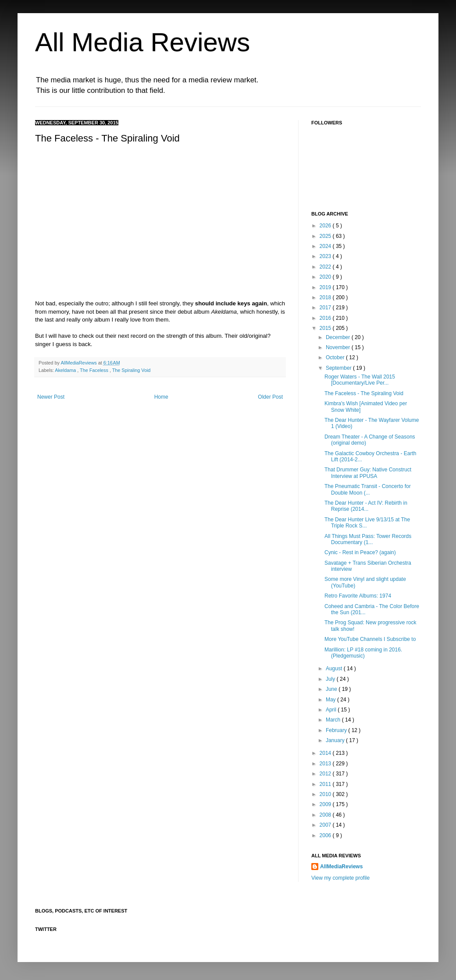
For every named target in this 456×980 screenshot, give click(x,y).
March (334, 720)
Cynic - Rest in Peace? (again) (360, 552)
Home (161, 397)
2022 (326, 267)
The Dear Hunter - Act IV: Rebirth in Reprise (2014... (366, 506)
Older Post (270, 397)
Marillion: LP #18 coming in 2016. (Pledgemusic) (363, 653)
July (331, 679)
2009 (326, 804)
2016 (326, 318)
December (339, 337)
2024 (326, 246)
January (336, 740)
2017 (326, 308)
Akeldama (66, 370)
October (336, 357)
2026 (326, 226)
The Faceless (95, 370)
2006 (326, 835)
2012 (326, 774)
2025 (326, 236)
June (332, 689)
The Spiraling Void (132, 370)
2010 (326, 794)
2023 (326, 256)
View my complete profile (340, 878)
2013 (326, 764)
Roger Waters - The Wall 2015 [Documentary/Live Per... (360, 380)
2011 (326, 784)
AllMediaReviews (79, 363)
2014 (326, 753)
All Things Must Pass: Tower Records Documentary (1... (368, 539)
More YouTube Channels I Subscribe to (370, 639)
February (337, 730)
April (332, 710)
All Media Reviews (142, 42)
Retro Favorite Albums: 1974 (358, 596)
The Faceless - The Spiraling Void (364, 393)
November (339, 347)
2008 (326, 815)
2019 (326, 287)
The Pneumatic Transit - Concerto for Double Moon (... (368, 489)
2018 (326, 297)
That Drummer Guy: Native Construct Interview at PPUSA (368, 473)
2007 (326, 825)
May (331, 700)
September (339, 368)
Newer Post (51, 397)
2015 (326, 328)
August (335, 669)
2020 (326, 277)
